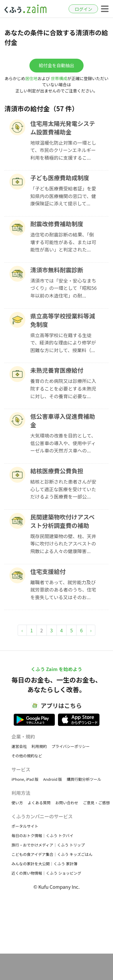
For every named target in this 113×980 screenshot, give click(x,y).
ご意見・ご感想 (96, 803)
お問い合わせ (67, 803)
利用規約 (39, 746)
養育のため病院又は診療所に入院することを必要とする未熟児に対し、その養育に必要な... (63, 388)
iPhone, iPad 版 (25, 779)
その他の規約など (27, 756)
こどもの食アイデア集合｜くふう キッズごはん (52, 854)
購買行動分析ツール (84, 779)
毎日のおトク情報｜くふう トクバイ (42, 835)
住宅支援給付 (48, 571)
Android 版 (53, 779)
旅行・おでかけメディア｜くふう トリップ (48, 845)
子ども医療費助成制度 (60, 178)
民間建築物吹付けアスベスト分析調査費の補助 (63, 521)
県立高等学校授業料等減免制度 (63, 320)
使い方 (17, 803)
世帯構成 (59, 78)
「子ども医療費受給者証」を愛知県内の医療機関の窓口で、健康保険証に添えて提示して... (63, 196)
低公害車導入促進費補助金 (63, 420)
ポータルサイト (25, 826)
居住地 (31, 78)
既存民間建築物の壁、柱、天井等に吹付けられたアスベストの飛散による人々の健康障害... (63, 544)
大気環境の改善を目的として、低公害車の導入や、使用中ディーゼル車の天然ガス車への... (63, 443)
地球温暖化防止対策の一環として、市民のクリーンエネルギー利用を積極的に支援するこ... (63, 150)
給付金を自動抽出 (56, 65)
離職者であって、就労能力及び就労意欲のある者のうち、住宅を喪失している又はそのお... (63, 590)
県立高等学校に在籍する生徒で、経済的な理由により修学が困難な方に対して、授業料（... (63, 343)
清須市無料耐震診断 (57, 270)
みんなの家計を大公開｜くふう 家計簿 (44, 864)
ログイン (83, 9)
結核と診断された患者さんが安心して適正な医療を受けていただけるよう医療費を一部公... (63, 489)
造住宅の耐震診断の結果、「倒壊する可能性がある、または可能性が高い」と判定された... (63, 242)
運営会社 (19, 746)
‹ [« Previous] (22, 630)
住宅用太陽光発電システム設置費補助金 (63, 128)
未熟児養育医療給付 (57, 370)
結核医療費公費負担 (57, 471)
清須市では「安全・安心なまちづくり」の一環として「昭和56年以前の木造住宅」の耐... (63, 288)
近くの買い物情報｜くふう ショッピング (46, 873)
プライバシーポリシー (71, 746)
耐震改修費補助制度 (57, 224)
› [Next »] (91, 630)
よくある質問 (39, 803)
